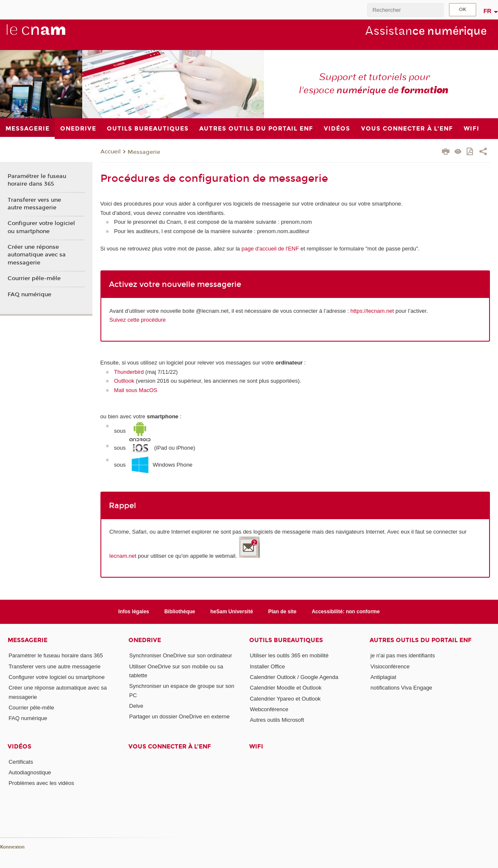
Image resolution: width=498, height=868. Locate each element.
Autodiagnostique (30, 772)
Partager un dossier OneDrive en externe (179, 716)
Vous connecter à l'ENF (170, 747)
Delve (136, 706)
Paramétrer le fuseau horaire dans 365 (37, 180)
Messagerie (144, 152)
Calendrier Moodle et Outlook (285, 688)
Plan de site (282, 612)
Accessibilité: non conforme (346, 612)
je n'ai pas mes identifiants (403, 655)
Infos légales (134, 612)
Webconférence (269, 709)
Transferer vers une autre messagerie (34, 204)
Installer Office (267, 666)
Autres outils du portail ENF (421, 640)
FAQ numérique (29, 295)
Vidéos (19, 747)
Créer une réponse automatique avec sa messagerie (37, 255)
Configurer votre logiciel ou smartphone (41, 227)
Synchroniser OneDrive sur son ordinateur (181, 655)
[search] (405, 10)
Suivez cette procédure (138, 320)
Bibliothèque (180, 612)
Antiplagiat (383, 677)
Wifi (256, 747)
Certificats (21, 762)
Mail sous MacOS (136, 390)
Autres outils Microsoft (277, 720)
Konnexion (12, 847)
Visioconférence (390, 666)
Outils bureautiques (286, 640)
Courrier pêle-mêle (34, 278)
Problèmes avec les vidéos (41, 783)
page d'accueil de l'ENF (269, 249)
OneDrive (145, 640)
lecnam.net (123, 556)
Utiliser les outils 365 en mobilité (289, 655)
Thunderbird (129, 372)
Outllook (124, 381)
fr (488, 11)
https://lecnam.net (372, 311)
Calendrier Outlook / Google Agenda (294, 677)
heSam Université (232, 612)
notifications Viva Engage (401, 688)
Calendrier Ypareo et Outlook (285, 699)
